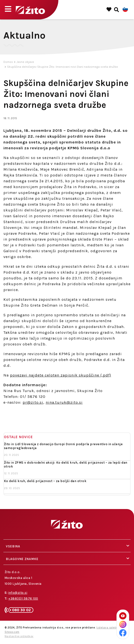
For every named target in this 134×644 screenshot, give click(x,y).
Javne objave (25, 62)
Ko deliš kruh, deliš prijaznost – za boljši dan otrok (45, 481)
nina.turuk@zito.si (64, 402)
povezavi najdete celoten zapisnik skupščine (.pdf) (61, 375)
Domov (8, 62)
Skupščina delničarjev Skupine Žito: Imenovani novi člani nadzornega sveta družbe (63, 67)
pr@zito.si (33, 402)
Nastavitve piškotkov (19, 636)
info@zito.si (18, 593)
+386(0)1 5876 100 (23, 598)
